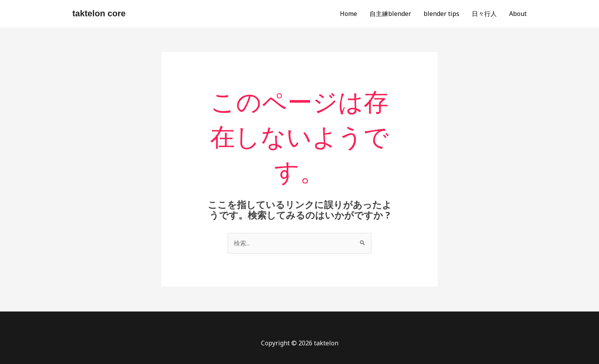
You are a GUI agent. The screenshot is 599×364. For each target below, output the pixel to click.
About (518, 14)
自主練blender (390, 14)
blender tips (441, 14)
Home (349, 14)
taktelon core (99, 13)
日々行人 (484, 14)
